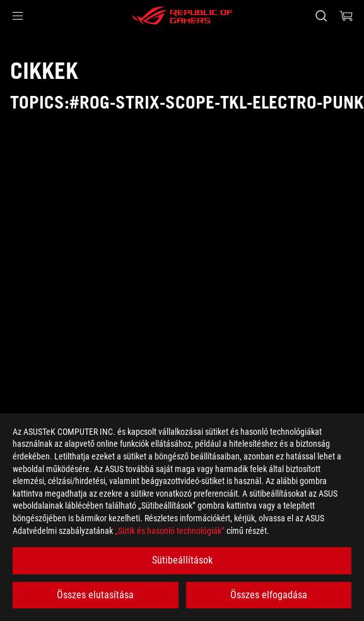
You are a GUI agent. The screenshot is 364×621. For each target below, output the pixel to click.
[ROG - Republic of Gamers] (182, 16)
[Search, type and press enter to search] (321, 16)
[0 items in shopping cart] (346, 16)
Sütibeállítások (182, 560)
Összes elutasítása (95, 595)
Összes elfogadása (269, 595)
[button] (18, 16)
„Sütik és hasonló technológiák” (170, 531)
